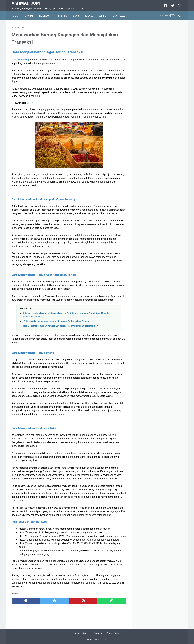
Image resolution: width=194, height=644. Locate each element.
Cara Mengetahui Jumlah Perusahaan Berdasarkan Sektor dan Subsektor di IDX (61, 326)
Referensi (45, 16)
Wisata (89, 16)
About (77, 633)
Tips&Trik (61, 16)
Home (15, 16)
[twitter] (172, 6)
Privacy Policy (113, 633)
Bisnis (76, 16)
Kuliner (103, 16)
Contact (87, 633)
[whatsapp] (112, 601)
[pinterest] (83, 601)
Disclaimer (99, 633)
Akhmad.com (26, 3)
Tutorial (28, 16)
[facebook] (165, 6)
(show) (30, 103)
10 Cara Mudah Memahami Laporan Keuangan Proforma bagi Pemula (56, 321)
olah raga (119, 16)
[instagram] (179, 6)
